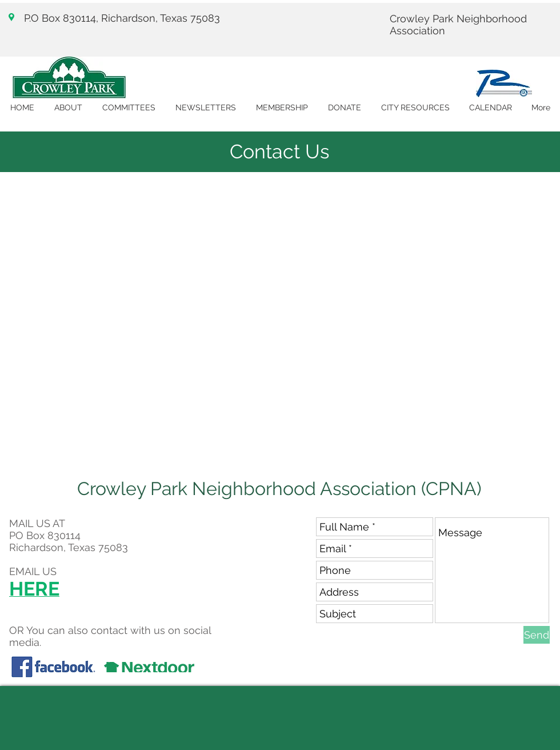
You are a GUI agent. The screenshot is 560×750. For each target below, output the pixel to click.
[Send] (537, 635)
